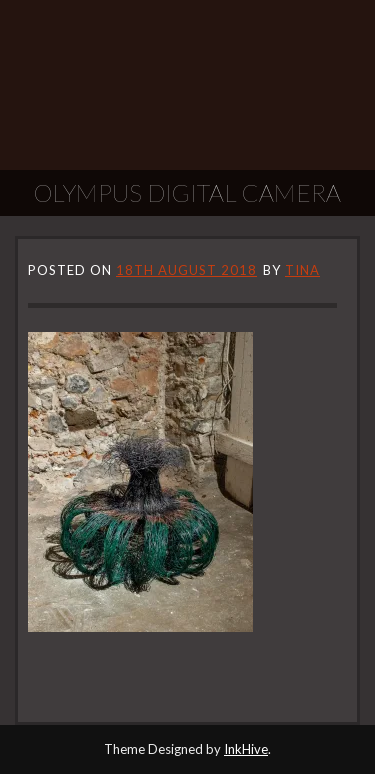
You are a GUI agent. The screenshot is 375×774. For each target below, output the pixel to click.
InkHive (246, 749)
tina (302, 270)
